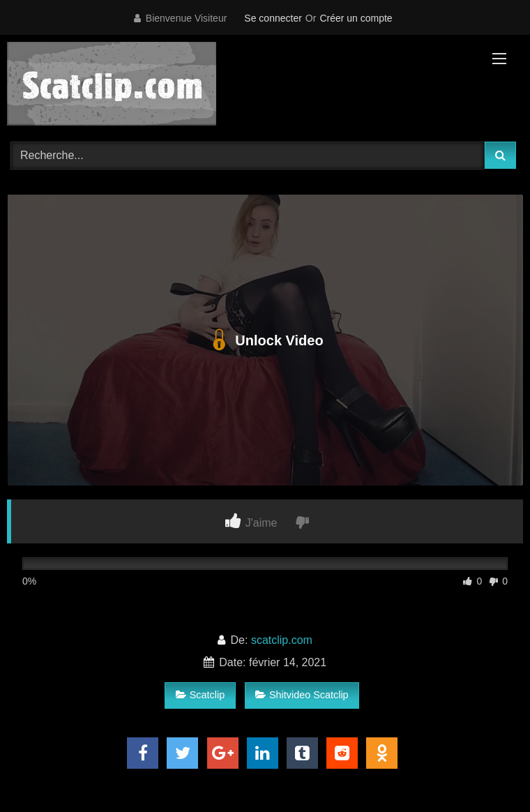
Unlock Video (265, 340)
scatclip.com (282, 640)
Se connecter (273, 18)
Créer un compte (356, 18)
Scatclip (200, 695)
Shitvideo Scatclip (302, 695)
